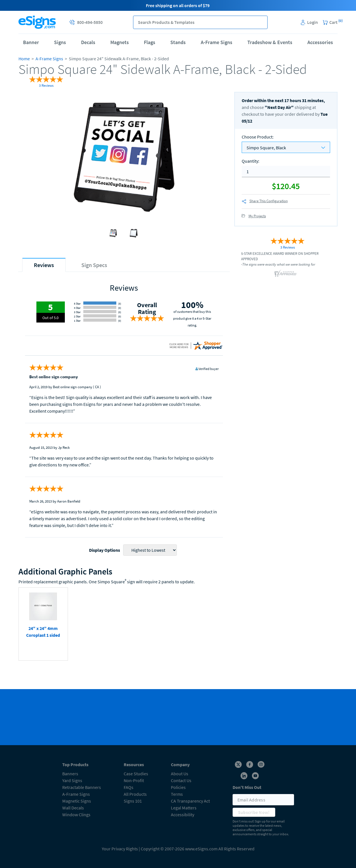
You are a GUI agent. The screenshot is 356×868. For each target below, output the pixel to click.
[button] (261, 22)
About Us (180, 774)
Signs (60, 42)
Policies (178, 787)
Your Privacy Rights (120, 849)
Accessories (320, 42)
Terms (177, 794)
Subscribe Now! (254, 812)
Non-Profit (134, 780)
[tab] (44, 265)
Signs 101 (133, 801)
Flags (150, 42)
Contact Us (181, 780)
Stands (178, 42)
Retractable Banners (82, 787)
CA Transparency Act (190, 801)
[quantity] (286, 171)
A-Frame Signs (217, 42)
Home (24, 59)
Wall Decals (73, 808)
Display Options (104, 550)
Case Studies (136, 774)
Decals (88, 42)
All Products (135, 794)
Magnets (120, 42)
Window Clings (76, 815)
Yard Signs (72, 780)
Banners (70, 774)
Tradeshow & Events (270, 42)
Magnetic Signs (77, 801)
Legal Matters (184, 808)
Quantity (251, 161)
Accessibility (183, 815)
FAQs (129, 787)
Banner (31, 42)
